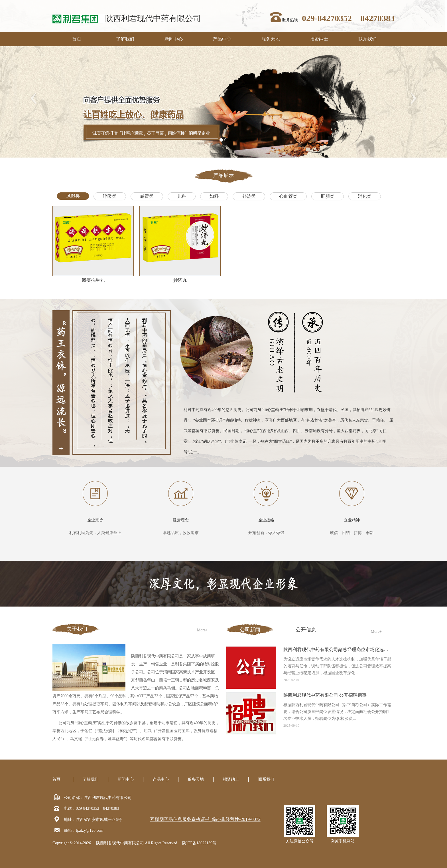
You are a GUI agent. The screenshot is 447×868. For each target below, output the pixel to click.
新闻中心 (174, 39)
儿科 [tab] (182, 196)
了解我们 (125, 39)
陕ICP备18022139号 (199, 843)
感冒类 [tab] (147, 196)
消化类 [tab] (365, 196)
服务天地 (271, 39)
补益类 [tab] (249, 196)
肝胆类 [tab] (328, 196)
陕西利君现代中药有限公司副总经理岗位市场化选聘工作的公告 (347, 650)
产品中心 (222, 39)
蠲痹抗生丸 (93, 280)
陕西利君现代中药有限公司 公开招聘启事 (325, 695)
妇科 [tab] (214, 196)
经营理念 (181, 520)
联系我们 (367, 39)
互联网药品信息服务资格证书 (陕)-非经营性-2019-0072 (205, 819)
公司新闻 (250, 630)
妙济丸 (180, 280)
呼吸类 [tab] (110, 196)
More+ (202, 630)
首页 (77, 39)
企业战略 (266, 520)
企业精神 (352, 520)
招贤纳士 (319, 39)
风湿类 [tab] (73, 196)
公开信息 (306, 630)
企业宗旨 (95, 520)
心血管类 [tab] (288, 196)
